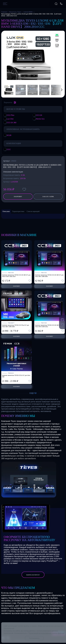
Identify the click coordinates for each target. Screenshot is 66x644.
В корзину (18, 197)
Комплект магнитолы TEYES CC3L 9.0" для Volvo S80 (16, 376)
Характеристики (18, 211)
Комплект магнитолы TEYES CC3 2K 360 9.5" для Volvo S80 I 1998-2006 (49, 276)
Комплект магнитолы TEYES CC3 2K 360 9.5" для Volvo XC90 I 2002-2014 (16, 276)
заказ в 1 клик (48, 197)
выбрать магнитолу (33, 575)
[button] (59, 90)
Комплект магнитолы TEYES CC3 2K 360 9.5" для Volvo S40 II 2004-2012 (49, 326)
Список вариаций (33, 211)
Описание (6, 211)
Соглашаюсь (34, 638)
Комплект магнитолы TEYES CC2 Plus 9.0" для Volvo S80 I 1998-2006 (16, 326)
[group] (29, 58)
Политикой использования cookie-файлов (46, 633)
